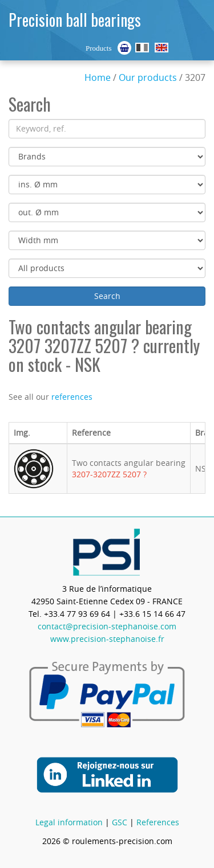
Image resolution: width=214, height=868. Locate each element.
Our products (148, 77)
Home (98, 77)
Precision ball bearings (75, 20)
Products (99, 48)
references (72, 397)
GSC (120, 822)
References (158, 822)
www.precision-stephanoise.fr (107, 639)
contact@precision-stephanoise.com (107, 626)
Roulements (142, 48)
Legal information (69, 822)
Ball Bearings (161, 48)
